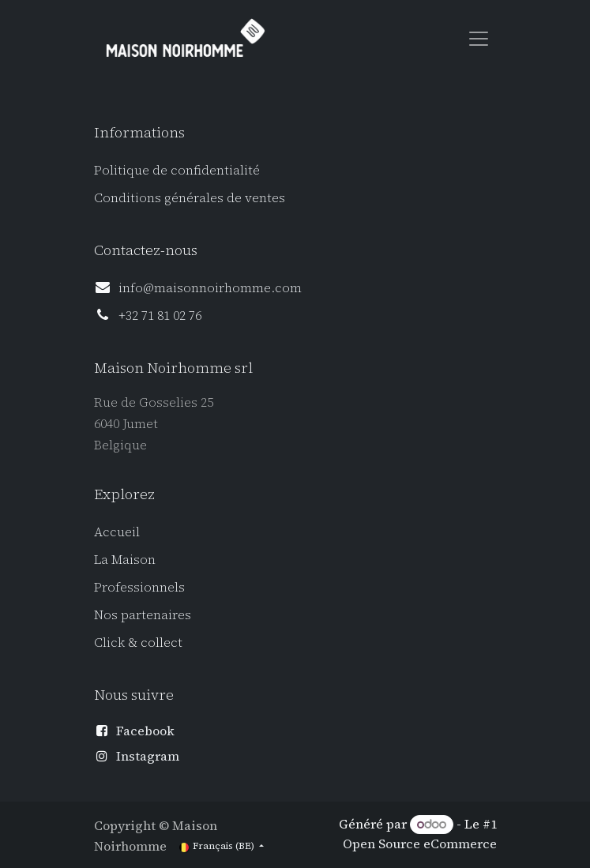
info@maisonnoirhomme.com (210, 287)
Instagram (148, 756)
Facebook (145, 731)
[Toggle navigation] (479, 38)
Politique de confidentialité (177, 170)
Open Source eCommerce (420, 844)
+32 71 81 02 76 (160, 315)
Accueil (117, 532)
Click (111, 642)
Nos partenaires (143, 614)
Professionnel (136, 587)
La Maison (125, 559)
